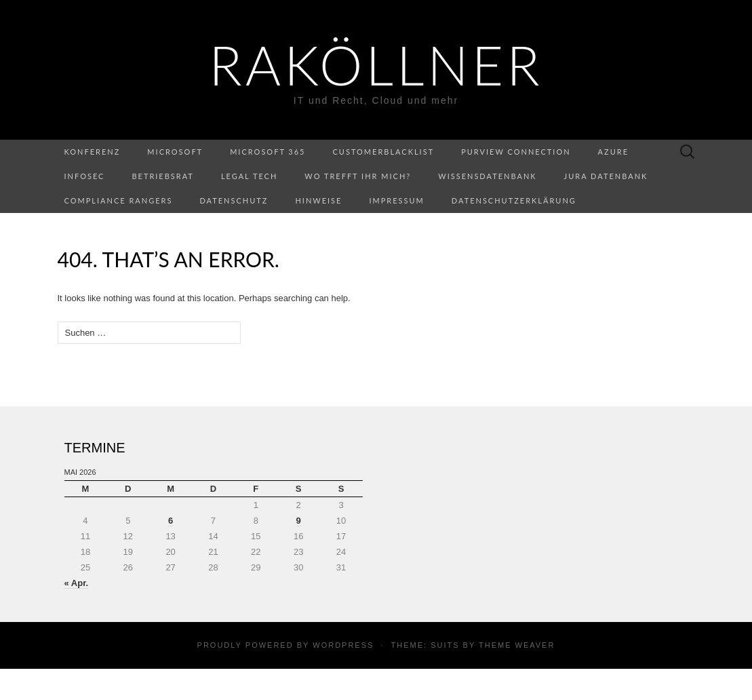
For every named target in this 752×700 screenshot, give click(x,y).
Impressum (396, 200)
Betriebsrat (162, 176)
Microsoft (175, 152)
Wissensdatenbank (487, 176)
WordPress (343, 645)
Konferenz (93, 152)
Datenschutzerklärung (514, 200)
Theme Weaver (517, 645)
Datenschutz (234, 200)
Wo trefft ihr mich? (358, 176)
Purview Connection (516, 152)
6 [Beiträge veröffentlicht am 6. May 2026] (171, 521)
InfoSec (85, 176)
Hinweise (318, 200)
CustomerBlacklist (384, 152)
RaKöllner (376, 64)
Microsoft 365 (268, 152)
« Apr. (77, 583)
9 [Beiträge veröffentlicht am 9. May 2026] (299, 521)
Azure (613, 152)
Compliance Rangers (119, 200)
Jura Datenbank (606, 176)
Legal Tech (249, 176)
